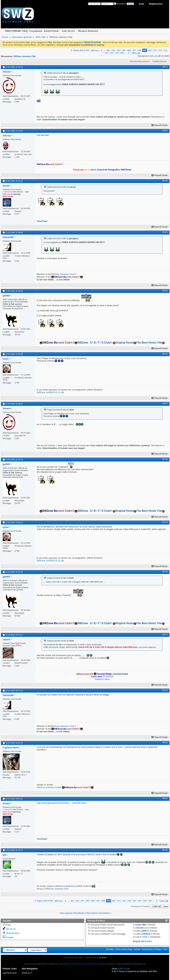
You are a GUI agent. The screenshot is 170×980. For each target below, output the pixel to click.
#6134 (165, 798)
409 (145, 50)
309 (108, 50)
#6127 (165, 403)
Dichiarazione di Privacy (152, 949)
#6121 (165, 67)
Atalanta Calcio (102, 679)
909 (122, 53)
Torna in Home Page (124, 949)
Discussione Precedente (72, 913)
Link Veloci (68, 31)
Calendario (36, 31)
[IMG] (145, 931)
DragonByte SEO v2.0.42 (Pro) (71, 964)
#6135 (165, 850)
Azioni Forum (51, 31)
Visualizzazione (159, 61)
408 (139, 50)
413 (165, 50)
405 (124, 50)
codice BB (140, 925)
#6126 (165, 354)
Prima (95, 50)
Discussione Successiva (98, 913)
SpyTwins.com (10, 973)
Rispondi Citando (160, 125)
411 (155, 50)
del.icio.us (11, 929)
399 (119, 50)
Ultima (136, 53)
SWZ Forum (124, 969)
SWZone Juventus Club (25, 56)
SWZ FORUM (13, 31)
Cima (166, 906)
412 (160, 50)
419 (106, 53)
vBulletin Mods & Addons (95, 964)
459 (112, 53)
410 (150, 50)
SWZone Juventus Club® (49, 787)
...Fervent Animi (112, 674)
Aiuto (142, 4)
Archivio (137, 949)
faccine (140, 928)
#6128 (165, 459)
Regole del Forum (142, 941)
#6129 (165, 522)
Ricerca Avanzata (88, 31)
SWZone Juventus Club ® (64, 274)
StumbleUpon (13, 933)
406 (129, 50)
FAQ (25, 31)
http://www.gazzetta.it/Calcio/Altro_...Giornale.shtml (62, 803)
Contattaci (110, 949)
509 (117, 53)
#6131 (165, 634)
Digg (8, 925)
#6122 (165, 131)
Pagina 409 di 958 (81, 50)
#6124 (165, 232)
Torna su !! (27, 973)
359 (113, 50)
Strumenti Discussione (139, 61)
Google (10, 937)
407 (134, 50)
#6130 (165, 572)
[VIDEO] (146, 934)
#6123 (165, 181)
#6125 (165, 291)
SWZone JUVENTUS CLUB (50, 392)
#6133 (165, 743)
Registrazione (156, 4)
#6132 (165, 690)
